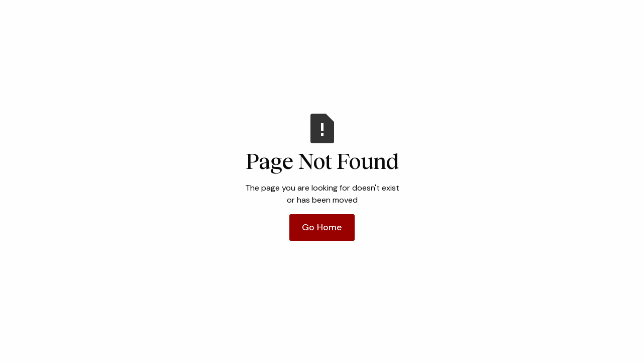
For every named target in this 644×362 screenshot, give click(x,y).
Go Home (322, 227)
